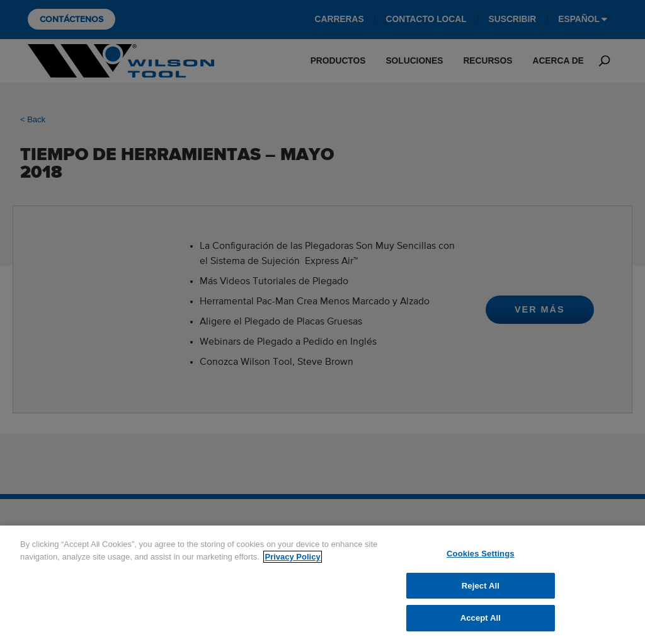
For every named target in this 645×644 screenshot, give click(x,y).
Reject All (481, 586)
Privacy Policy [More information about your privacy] (292, 557)
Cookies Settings (481, 554)
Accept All (481, 618)
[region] (322, 585)
